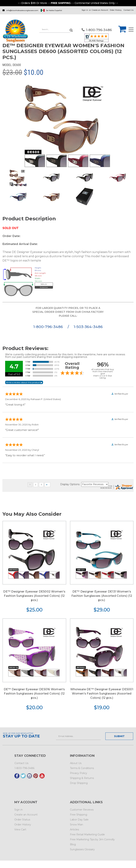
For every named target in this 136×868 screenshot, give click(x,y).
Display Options (70, 484)
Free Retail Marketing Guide (87, 834)
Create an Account (100, 10)
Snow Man (76, 825)
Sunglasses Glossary (82, 849)
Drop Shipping (79, 783)
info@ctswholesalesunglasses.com (22, 10)
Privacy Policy (79, 773)
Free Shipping (79, 815)
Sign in (85, 10)
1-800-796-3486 (49, 327)
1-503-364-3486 (88, 327)
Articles (74, 830)
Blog (73, 844)
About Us (76, 763)
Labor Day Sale (79, 820)
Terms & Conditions (82, 768)
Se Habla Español (54, 10)
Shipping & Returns (82, 778)
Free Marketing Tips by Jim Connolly (92, 839)
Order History (116, 10)
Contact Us (129, 10)
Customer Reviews (82, 810)
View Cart (20, 830)
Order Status (22, 820)
